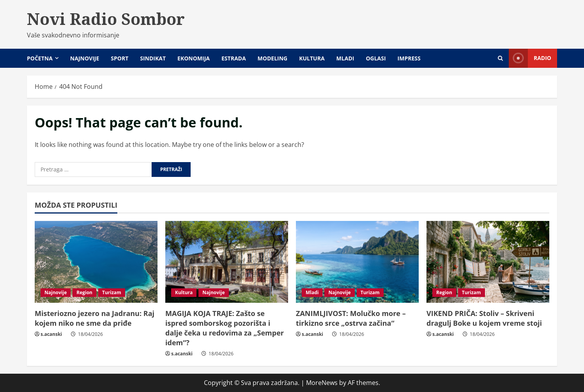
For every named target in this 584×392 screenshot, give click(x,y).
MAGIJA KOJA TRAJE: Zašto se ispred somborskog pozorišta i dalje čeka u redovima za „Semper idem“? (225, 328)
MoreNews (322, 383)
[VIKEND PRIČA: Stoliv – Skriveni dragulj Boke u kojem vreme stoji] (488, 262)
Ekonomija (194, 58)
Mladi (345, 58)
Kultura (312, 58)
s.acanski (51, 334)
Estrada (234, 58)
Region (84, 292)
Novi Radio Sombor (106, 19)
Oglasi (376, 58)
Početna (40, 58)
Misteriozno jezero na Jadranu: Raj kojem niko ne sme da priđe (95, 318)
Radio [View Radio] (530, 58)
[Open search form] (500, 58)
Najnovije (85, 58)
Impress (409, 58)
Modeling (273, 58)
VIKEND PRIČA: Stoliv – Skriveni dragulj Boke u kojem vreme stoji (485, 318)
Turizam (112, 292)
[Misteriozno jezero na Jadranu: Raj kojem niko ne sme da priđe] (96, 262)
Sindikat (153, 58)
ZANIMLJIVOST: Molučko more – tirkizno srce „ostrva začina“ (351, 318)
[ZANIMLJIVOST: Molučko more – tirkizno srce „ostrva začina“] (357, 262)
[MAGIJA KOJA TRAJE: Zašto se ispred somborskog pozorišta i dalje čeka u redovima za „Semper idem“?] (227, 262)
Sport (119, 58)
